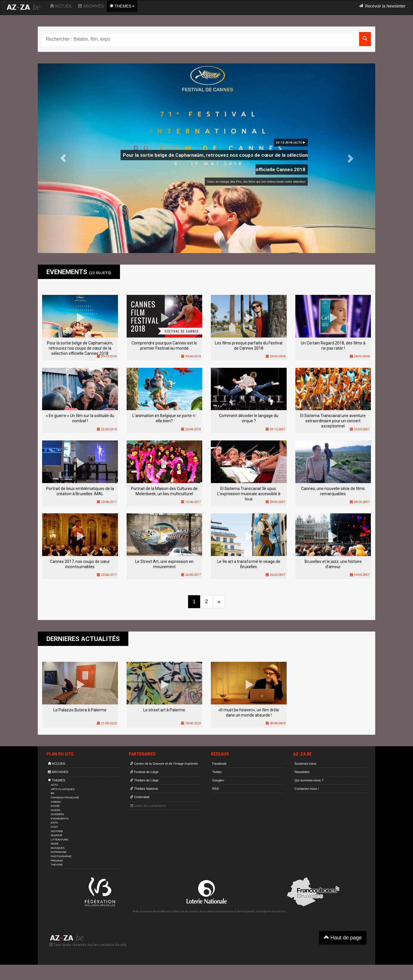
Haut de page (343, 937)
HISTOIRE (57, 831)
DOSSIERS (57, 814)
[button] (63, 158)
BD (52, 793)
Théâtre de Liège (144, 780)
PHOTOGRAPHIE (61, 856)
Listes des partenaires (148, 806)
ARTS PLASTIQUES (63, 789)
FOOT (54, 827)
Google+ (218, 780)
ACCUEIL (61, 6)
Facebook (219, 764)
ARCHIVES (91, 6)
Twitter (217, 772)
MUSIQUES (58, 848)
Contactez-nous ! (307, 789)
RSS (216, 789)
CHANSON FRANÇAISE (65, 798)
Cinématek (140, 797)
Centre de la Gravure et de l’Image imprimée (164, 764)
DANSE (55, 806)
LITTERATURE (60, 840)
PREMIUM (57, 861)
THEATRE (57, 865)
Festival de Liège (144, 772)
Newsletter (302, 772)
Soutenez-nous (305, 764)
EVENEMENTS (60, 819)
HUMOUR (57, 835)
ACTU (54, 785)
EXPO (54, 823)
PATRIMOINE (59, 852)
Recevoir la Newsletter (382, 6)
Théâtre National (144, 789)
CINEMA (56, 802)
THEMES (122, 6)
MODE (55, 844)
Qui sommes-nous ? (309, 780)
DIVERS (56, 810)
